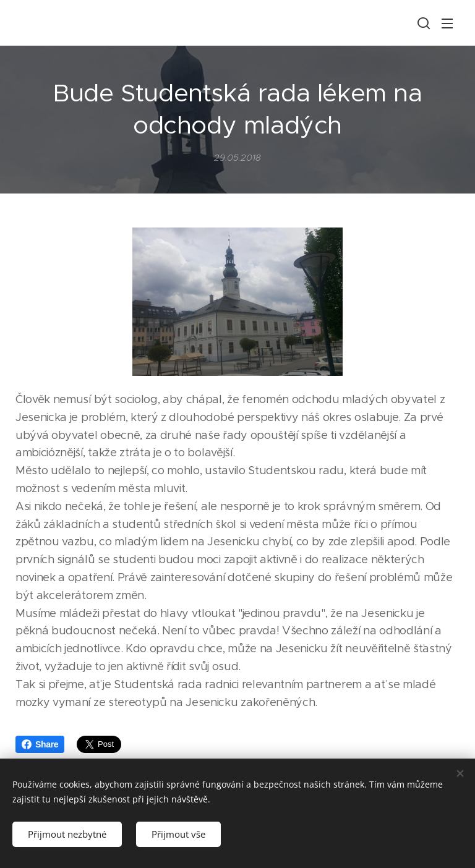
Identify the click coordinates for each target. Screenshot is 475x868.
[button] (422, 23)
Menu (447, 23)
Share (40, 744)
